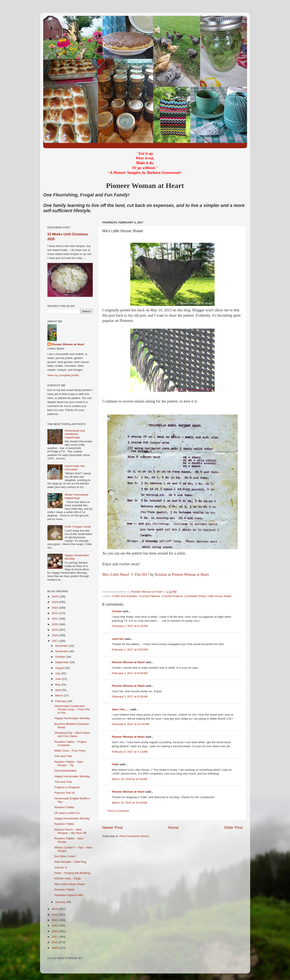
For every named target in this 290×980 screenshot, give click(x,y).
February (61, 701)
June (59, 679)
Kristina (161, 575)
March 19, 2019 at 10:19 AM (130, 779)
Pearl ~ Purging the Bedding (72, 873)
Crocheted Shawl (195, 596)
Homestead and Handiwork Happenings (75, 434)
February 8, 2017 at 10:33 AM (131, 724)
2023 (55, 608)
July (58, 673)
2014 (55, 920)
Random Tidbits (64, 807)
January (61, 902)
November (62, 651)
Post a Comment (118, 811)
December (62, 646)
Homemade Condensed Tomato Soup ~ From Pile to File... (72, 709)
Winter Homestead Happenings (77, 496)
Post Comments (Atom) (134, 836)
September (63, 662)
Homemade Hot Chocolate (75, 468)
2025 (55, 597)
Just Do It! (61, 867)
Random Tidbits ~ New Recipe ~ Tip (69, 763)
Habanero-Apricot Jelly (69, 895)
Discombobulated (65, 771)
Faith (115, 764)
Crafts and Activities (125, 596)
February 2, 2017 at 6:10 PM (130, 626)
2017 (55, 641)
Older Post (233, 827)
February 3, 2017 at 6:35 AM (130, 673)
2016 (55, 909)
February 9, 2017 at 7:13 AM (130, 752)
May (58, 685)
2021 (55, 619)
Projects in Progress (67, 787)
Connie (117, 611)
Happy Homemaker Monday (72, 718)
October (61, 657)
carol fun (118, 639)
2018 (55, 635)
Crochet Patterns (150, 596)
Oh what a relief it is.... (68, 813)
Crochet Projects (172, 596)
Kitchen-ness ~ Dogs (68, 878)
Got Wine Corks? (65, 856)
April (58, 690)
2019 (55, 630)
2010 (55, 942)
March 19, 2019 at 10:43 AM (130, 803)
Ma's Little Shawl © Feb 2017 (126, 575)
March (60, 695)
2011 (55, 937)
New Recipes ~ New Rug (70, 862)
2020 (55, 624)
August (60, 668)
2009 (55, 948)
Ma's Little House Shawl (70, 884)
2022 (55, 613)
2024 (55, 602)
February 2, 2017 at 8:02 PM (130, 650)
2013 (55, 926)
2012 (55, 931)
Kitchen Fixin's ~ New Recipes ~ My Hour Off (70, 831)
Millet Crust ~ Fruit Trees (70, 751)
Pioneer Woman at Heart (190, 575)
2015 (55, 915)
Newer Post (113, 827)
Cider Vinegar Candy (78, 527)
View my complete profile (63, 375)
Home (173, 827)
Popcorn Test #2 (65, 793)
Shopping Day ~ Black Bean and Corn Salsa (72, 734)
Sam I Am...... (121, 709)
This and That (63, 756)
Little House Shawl (219, 596)
